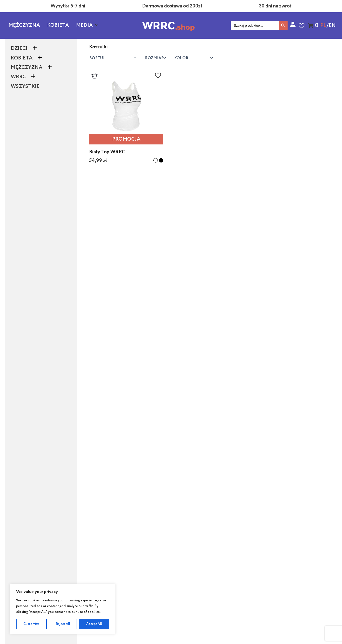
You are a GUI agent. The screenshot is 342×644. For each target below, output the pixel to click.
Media (87, 26)
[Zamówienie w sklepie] (112, 58)
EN (332, 26)
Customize (31, 624)
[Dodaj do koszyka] (94, 77)
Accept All (94, 624)
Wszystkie (25, 87)
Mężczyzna (24, 25)
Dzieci (19, 49)
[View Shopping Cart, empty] (311, 26)
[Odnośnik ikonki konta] (293, 24)
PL (323, 26)
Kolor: (155, 58)
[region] (63, 609)
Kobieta (58, 25)
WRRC (18, 77)
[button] (95, 26)
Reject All (63, 624)
